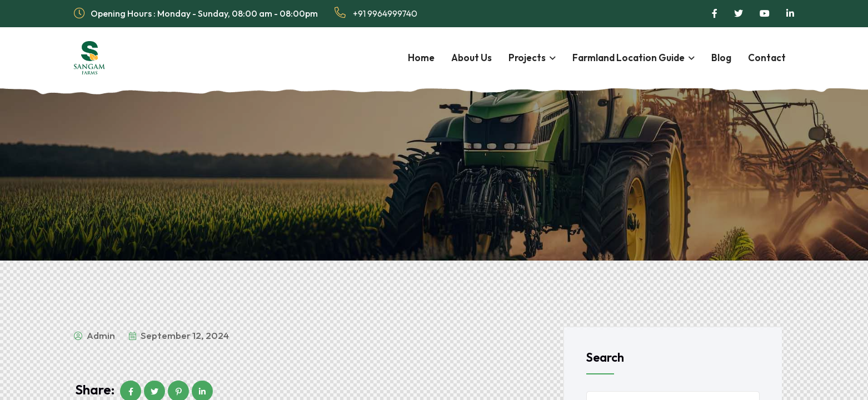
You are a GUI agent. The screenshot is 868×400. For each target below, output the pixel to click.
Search (605, 357)
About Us (472, 57)
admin (94, 335)
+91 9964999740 (376, 13)
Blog (721, 57)
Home (421, 57)
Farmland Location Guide (628, 57)
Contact (767, 57)
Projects (527, 57)
